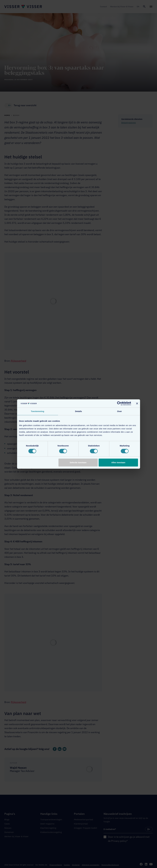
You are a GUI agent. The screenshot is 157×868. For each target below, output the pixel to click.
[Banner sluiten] (137, 403)
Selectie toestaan (78, 462)
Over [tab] (119, 411)
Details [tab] (79, 411)
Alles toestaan (118, 462)
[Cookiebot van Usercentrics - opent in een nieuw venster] (119, 403)
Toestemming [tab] (38, 411)
